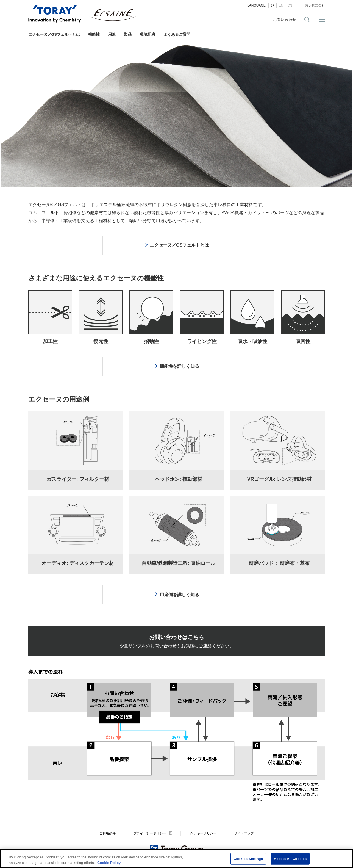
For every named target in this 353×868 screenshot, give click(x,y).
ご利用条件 (107, 833)
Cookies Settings (248, 860)
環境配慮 (148, 34)
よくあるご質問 (177, 34)
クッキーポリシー (203, 833)
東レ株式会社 (315, 5)
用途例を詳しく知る (179, 595)
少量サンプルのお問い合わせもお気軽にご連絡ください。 (177, 641)
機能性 (94, 34)
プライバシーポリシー (150, 833)
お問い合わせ (285, 20)
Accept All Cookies (290, 860)
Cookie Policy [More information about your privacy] (109, 864)
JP (273, 5)
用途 (112, 34)
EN (281, 5)
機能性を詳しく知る (179, 366)
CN (290, 5)
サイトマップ (244, 833)
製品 (128, 34)
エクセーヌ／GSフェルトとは (54, 34)
